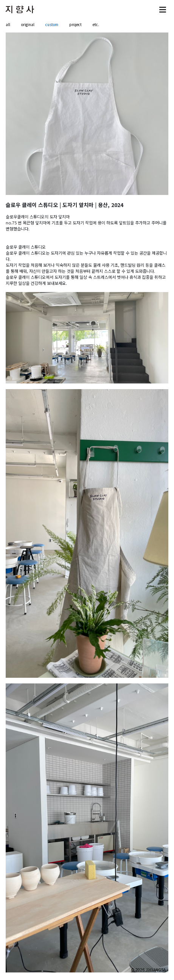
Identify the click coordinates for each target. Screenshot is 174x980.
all (8, 24)
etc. (96, 24)
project (75, 24)
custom (52, 24)
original (28, 24)
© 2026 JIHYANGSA (148, 970)
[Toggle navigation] (163, 9)
